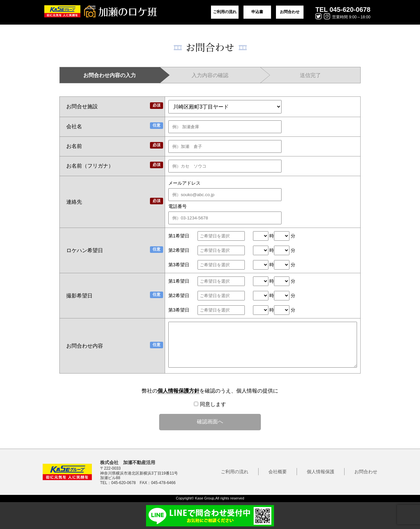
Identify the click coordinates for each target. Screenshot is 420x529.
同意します (210, 404)
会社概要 (278, 472)
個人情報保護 (321, 472)
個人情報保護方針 (178, 391)
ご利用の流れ (225, 12)
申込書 (257, 12)
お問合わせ (290, 12)
